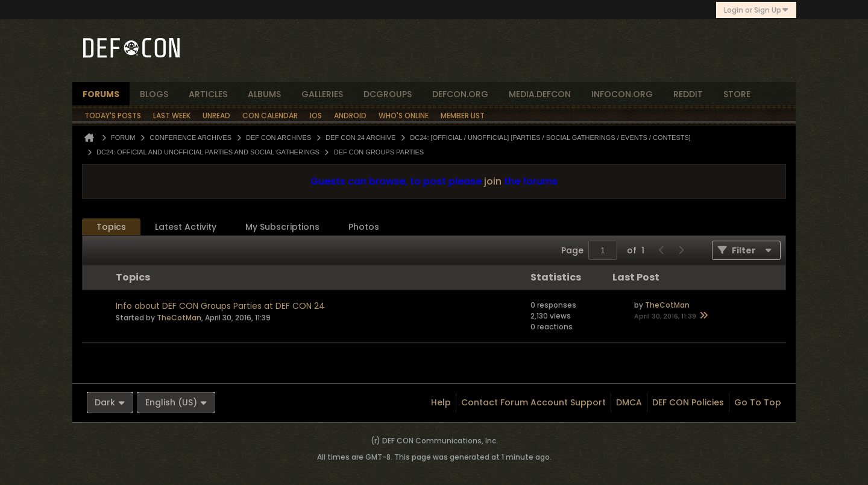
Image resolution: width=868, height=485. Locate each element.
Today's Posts (113, 116)
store (737, 94)
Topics (111, 227)
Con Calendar (270, 116)
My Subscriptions (282, 227)
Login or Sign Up (756, 10)
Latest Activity (186, 227)
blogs (154, 94)
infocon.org (622, 94)
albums (264, 94)
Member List (463, 116)
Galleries (322, 94)
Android (350, 116)
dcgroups (388, 94)
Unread (216, 116)
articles (208, 94)
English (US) (176, 402)
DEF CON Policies (688, 402)
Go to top (758, 402)
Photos (364, 227)
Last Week (172, 116)
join (493, 181)
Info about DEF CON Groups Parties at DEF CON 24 (220, 306)
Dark (110, 402)
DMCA (629, 402)
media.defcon (540, 94)
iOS (316, 116)
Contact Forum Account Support (533, 402)
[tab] (111, 227)
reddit (688, 94)
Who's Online (404, 116)
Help (441, 402)
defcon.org (460, 94)
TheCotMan (179, 318)
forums (101, 94)
